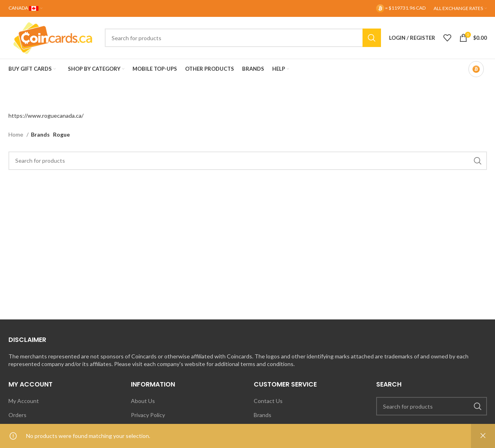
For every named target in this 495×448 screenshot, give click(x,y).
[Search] (243, 38)
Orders (17, 415)
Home (16, 134)
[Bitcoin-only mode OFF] (476, 69)
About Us (143, 401)
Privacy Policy (148, 415)
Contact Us (268, 401)
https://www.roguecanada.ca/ (46, 116)
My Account (24, 401)
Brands (263, 415)
